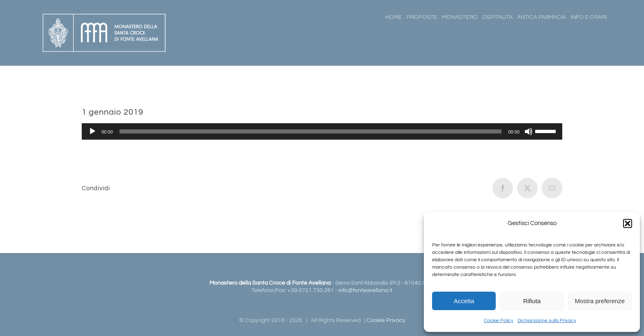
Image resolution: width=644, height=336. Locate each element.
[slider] (311, 131)
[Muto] (529, 131)
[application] (322, 131)
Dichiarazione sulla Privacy (547, 321)
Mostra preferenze (600, 301)
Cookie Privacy (386, 320)
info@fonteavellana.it (366, 290)
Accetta (464, 301)
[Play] (92, 131)
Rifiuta (532, 301)
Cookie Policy (499, 321)
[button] (628, 223)
